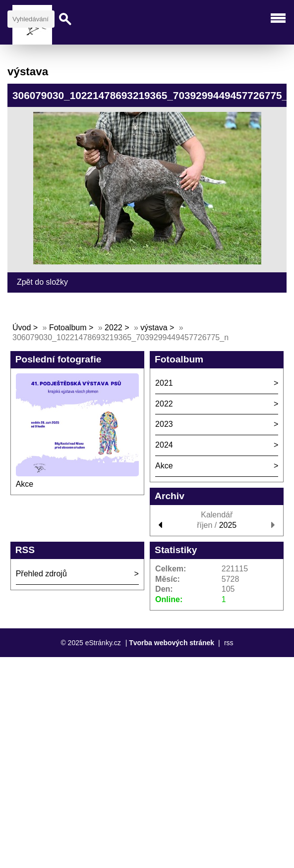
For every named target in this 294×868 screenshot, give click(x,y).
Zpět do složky (42, 282)
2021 (164, 383)
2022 (114, 328)
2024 (164, 445)
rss (229, 643)
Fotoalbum (68, 328)
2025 (228, 525)
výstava (154, 328)
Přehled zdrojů (41, 574)
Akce (25, 484)
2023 (164, 424)
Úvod (22, 328)
